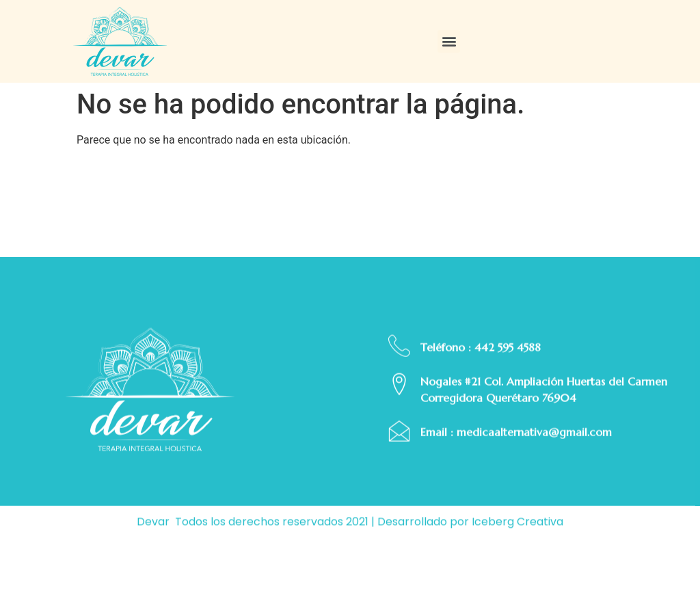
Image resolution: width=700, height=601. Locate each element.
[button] (449, 41)
